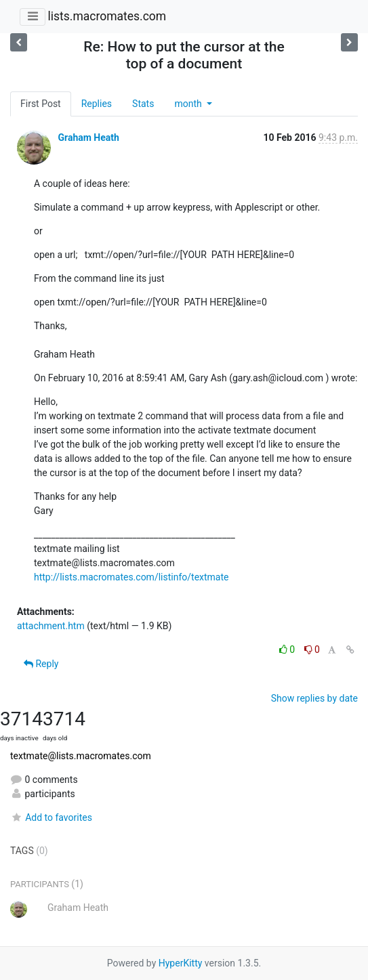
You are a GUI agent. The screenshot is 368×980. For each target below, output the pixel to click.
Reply (41, 664)
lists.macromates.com (107, 16)
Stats (143, 104)
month (189, 104)
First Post (41, 104)
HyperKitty (181, 963)
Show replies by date (314, 698)
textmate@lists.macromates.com (81, 756)
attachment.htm (51, 626)
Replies (97, 104)
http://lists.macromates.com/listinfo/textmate (131, 577)
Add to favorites (51, 817)
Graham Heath (88, 137)
